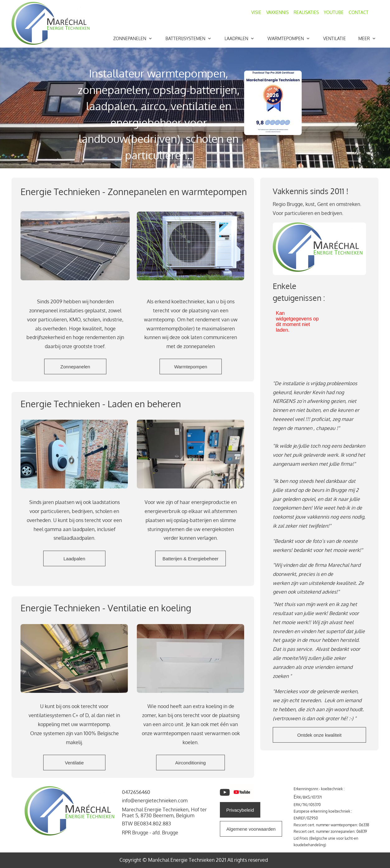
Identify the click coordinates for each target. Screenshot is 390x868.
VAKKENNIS (278, 12)
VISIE (259, 12)
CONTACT (359, 12)
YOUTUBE (334, 12)
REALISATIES (306, 12)
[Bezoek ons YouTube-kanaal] (225, 792)
